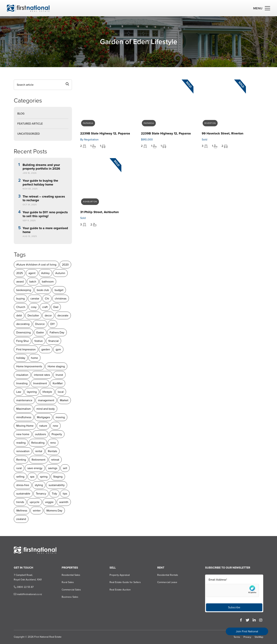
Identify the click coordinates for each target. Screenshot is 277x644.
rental (39, 451)
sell (65, 468)
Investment (40, 383)
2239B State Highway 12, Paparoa (105, 133)
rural (19, 468)
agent (32, 273)
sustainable (23, 494)
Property (57, 434)
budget (59, 290)
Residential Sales (71, 575)
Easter (40, 332)
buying (20, 299)
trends (20, 502)
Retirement (39, 460)
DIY (53, 324)
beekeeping (24, 290)
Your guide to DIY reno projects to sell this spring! (45, 214)
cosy (34, 307)
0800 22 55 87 (24, 587)
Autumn (60, 273)
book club (43, 290)
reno (53, 443)
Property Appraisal (120, 575)
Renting (21, 460)
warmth (64, 502)
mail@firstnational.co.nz (28, 594)
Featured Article (30, 124)
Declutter (33, 315)
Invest (59, 375)
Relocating (38, 443)
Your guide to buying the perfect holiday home (40, 183)
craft (45, 307)
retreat (55, 460)
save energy (35, 468)
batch (33, 282)
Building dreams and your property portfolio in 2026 (41, 167)
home (34, 358)
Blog (21, 114)
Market (64, 400)
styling (39, 485)
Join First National (247, 631)
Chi (47, 299)
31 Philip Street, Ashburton (99, 212)
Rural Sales (68, 582)
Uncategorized (29, 134)
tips (65, 494)
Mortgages (43, 417)
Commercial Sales (71, 590)
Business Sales (70, 597)
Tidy (54, 494)
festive (39, 341)
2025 (20, 273)
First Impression (26, 349)
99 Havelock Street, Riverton (223, 133)
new (55, 426)
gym (58, 349)
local (61, 392)
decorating (23, 324)
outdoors (40, 434)
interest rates (42, 375)
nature (43, 426)
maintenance (24, 400)
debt (19, 315)
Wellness (22, 511)
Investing (22, 383)
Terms (237, 637)
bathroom (48, 282)
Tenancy (41, 494)
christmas (61, 299)
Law (19, 392)
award (20, 282)
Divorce (40, 324)
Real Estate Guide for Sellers (125, 582)
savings (53, 468)
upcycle (35, 502)
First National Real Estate (48, 637)
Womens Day (54, 511)
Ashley (45, 273)
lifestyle (47, 392)
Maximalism (23, 409)
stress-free (23, 485)
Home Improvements (29, 366)
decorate (63, 315)
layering (32, 392)
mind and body (46, 409)
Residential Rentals (168, 575)
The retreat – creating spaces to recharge (44, 199)
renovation (23, 451)
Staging (58, 477)
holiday (21, 358)
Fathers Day (57, 332)
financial (54, 341)
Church (21, 307)
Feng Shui (23, 341)
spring (44, 477)
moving (60, 417)
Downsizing (23, 332)
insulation (22, 375)
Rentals (52, 451)
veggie (49, 502)
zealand (21, 519)
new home (23, 434)
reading (21, 443)
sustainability (57, 485)
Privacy (247, 637)
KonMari (58, 383)
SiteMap (259, 637)
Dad (56, 307)
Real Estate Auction (120, 590)
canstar (35, 299)
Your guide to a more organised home (45, 230)
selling (20, 477)
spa (32, 477)
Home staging (56, 366)
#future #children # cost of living (36, 265)
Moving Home (25, 426)
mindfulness (24, 417)
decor (48, 315)
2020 (65, 265)
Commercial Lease (167, 582)
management (46, 400)
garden (46, 349)
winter (37, 511)
